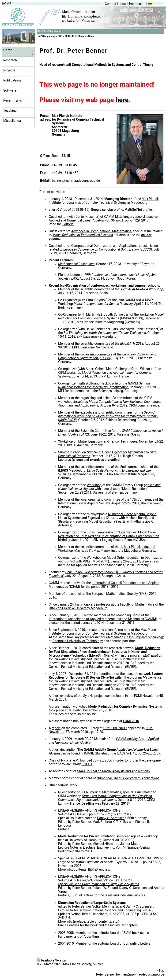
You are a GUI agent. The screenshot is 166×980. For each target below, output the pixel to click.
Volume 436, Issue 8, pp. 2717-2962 (84, 814)
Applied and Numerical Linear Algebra (76, 220)
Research (10, 60)
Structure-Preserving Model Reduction (86, 521)
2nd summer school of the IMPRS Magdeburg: (108, 470)
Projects (9, 70)
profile (119, 210)
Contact (111, 4)
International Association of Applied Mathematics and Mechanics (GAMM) (103, 619)
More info (65, 921)
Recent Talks (13, 100)
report (56, 728)
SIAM (127, 933)
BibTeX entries (98, 869)
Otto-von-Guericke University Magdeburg (78, 608)
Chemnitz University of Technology (78, 641)
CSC (60, 36)
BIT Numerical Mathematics (101, 792)
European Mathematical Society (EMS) (120, 594)
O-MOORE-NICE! (115, 728)
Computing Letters (137, 943)
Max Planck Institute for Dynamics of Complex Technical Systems (104, 201)
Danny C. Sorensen (111, 818)
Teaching (10, 111)
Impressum (137, 4)
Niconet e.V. (70, 760)
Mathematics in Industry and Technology (135, 637)
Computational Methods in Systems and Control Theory (113, 65)
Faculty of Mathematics (137, 604)
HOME (7, 4)
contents (80, 869)
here (122, 100)
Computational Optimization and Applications (104, 246)
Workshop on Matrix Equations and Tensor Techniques (98, 441)
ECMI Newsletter (146, 696)
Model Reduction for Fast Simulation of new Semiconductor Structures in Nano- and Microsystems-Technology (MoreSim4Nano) (104, 652)
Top (160, 971)
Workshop (94, 485)
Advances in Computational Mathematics (101, 231)
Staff (67, 36)
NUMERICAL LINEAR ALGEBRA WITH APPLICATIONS (121, 858)
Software (10, 90)
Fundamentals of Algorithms (79, 936)
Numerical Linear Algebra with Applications (128, 778)
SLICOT (87, 764)
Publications (12, 80)
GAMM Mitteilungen (119, 217)
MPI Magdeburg (47, 36)
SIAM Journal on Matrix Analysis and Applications (113, 771)
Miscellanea (12, 121)
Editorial (68, 224)
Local (123, 4)
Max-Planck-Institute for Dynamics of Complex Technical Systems (104, 632)
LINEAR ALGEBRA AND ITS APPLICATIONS (89, 810)
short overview (62, 696)
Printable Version (52, 960)
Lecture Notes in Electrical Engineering (86, 847)
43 (135, 753)
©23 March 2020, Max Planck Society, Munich (70, 964)
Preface (64, 829)
